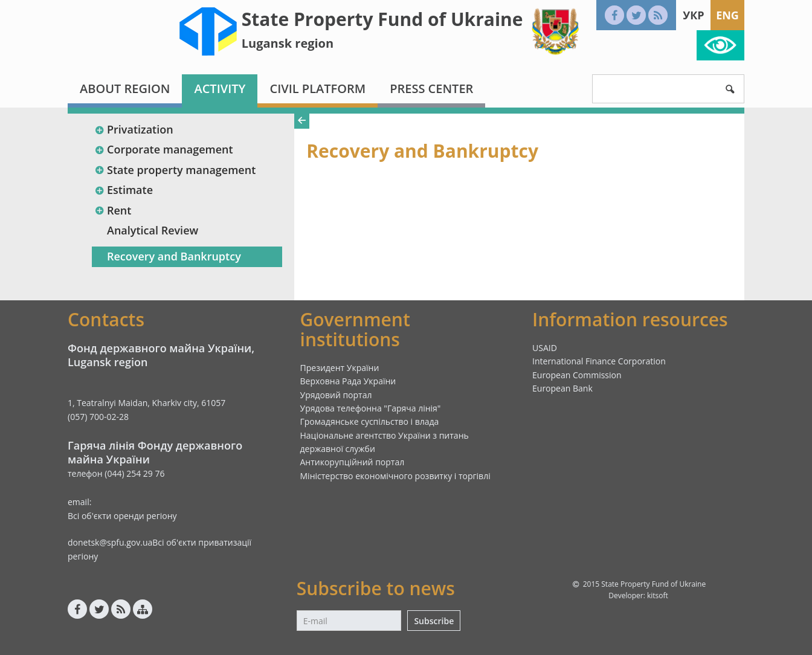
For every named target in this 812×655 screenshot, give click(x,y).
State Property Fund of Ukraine (382, 19)
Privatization (134, 129)
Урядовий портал (336, 395)
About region (125, 89)
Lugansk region (288, 43)
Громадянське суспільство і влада (370, 421)
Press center (431, 89)
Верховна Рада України (348, 381)
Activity (220, 89)
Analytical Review (153, 230)
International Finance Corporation (599, 361)
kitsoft (658, 595)
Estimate (124, 190)
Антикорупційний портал (353, 462)
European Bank (562, 388)
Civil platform (317, 89)
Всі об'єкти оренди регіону (122, 516)
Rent (113, 210)
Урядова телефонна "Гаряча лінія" (371, 408)
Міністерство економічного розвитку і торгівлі (395, 476)
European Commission (577, 375)
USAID (545, 348)
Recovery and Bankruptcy (174, 256)
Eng (727, 15)
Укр (693, 15)
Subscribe (434, 621)
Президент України (340, 368)
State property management (175, 170)
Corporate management (164, 149)
